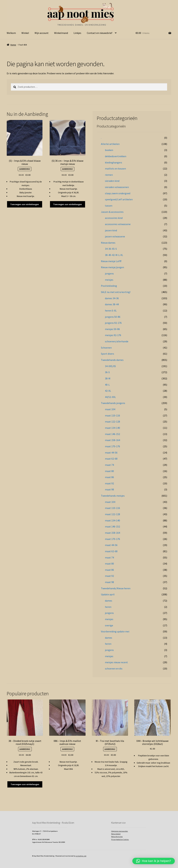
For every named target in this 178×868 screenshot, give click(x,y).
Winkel (25, 33)
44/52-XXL (110, 397)
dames (109, 601)
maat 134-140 (112, 428)
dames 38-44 (112, 304)
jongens (109, 273)
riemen (109, 175)
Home (13, 45)
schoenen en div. (114, 668)
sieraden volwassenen (117, 187)
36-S (107, 372)
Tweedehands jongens (113, 403)
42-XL (108, 391)
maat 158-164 (112, 440)
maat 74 (109, 465)
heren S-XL (111, 311)
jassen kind (111, 230)
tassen (109, 206)
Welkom (11, 33)
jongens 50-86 (113, 317)
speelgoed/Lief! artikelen (119, 199)
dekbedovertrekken (116, 156)
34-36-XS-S (111, 249)
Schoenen (106, 348)
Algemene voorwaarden (120, 831)
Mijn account (42, 33)
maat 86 (109, 477)
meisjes (109, 280)
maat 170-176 (112, 446)
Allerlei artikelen (110, 144)
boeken (109, 150)
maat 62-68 (111, 459)
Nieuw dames (108, 243)
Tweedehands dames (112, 360)
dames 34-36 (112, 298)
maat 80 (109, 471)
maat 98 (109, 489)
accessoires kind (114, 218)
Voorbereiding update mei (115, 631)
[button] (154, 861)
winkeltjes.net (81, 856)
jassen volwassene (115, 236)
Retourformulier (117, 837)
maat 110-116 (112, 415)
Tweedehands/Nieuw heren (116, 588)
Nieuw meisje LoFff (111, 261)
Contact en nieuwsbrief (100, 33)
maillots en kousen (115, 169)
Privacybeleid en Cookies (120, 839)
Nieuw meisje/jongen (112, 267)
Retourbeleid (116, 834)
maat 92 (109, 483)
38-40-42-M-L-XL (114, 255)
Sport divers (108, 354)
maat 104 (110, 409)
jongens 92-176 (113, 323)
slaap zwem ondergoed (118, 193)
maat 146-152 (112, 434)
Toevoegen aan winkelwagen (25, 204)
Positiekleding (109, 286)
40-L (107, 385)
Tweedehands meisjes (113, 496)
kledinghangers (114, 162)
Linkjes (77, 33)
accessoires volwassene (118, 224)
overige (109, 625)
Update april (108, 594)
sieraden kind (112, 181)
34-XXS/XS (110, 366)
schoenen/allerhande (117, 341)
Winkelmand (61, 33)
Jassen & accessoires (112, 212)
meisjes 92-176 (113, 335)
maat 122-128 (112, 422)
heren (108, 607)
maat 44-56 (111, 453)
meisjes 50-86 (112, 329)
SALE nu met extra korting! (116, 292)
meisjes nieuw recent (116, 662)
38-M (108, 378)
